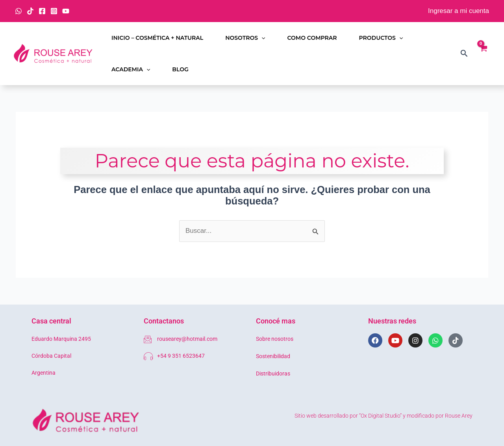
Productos (381, 38)
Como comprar (312, 38)
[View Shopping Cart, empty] (483, 54)
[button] (261, 38)
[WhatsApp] (19, 11)
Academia (131, 69)
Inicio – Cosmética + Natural (157, 38)
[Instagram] (54, 11)
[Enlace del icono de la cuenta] (459, 11)
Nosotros (245, 38)
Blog (180, 69)
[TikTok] (30, 11)
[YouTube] (66, 11)
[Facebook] (42, 11)
